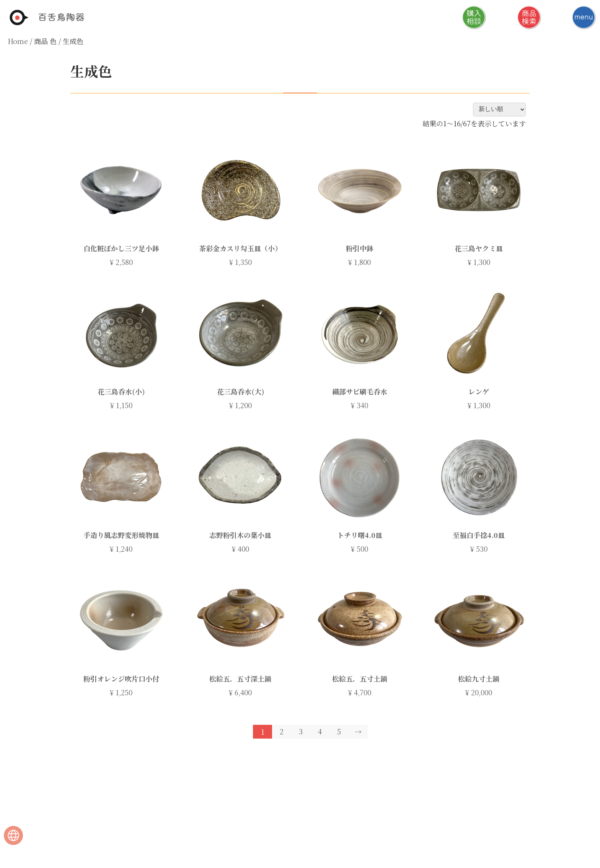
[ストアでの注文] (499, 109)
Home (18, 41)
